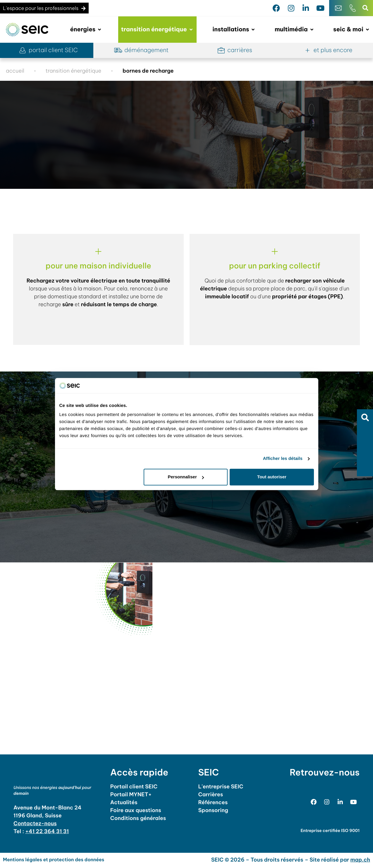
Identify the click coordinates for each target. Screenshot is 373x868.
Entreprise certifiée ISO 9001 (330, 832)
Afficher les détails (283, 459)
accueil (15, 71)
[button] (365, 417)
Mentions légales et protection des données (54, 861)
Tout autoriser (272, 477)
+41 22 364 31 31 (47, 833)
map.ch (360, 861)
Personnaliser (186, 477)
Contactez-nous (35, 825)
